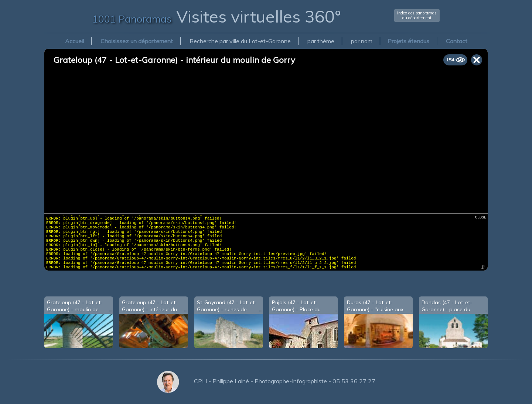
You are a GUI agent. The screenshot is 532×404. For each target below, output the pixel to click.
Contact (457, 41)
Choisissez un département (137, 41)
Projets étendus (408, 41)
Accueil (74, 41)
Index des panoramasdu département (417, 15)
